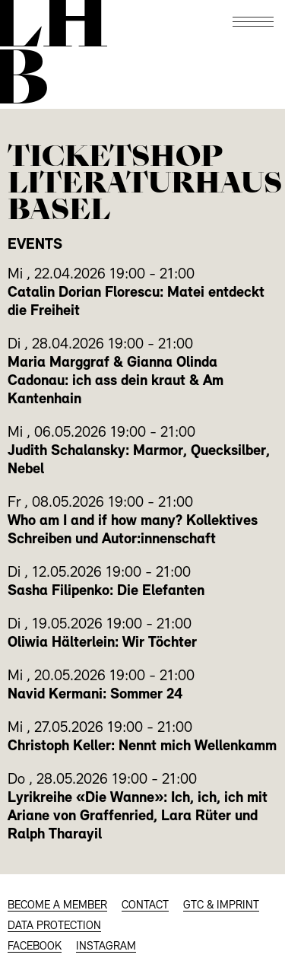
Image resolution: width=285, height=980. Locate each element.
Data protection (54, 926)
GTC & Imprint (221, 906)
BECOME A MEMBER (57, 906)
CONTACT (145, 906)
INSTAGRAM (106, 947)
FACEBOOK (35, 947)
